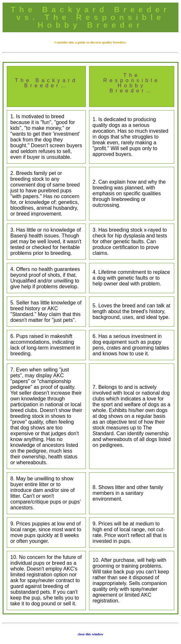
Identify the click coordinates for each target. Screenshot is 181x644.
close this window (91, 634)
